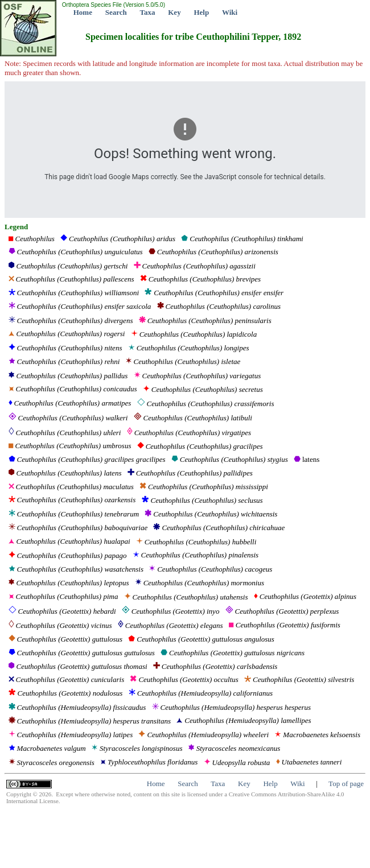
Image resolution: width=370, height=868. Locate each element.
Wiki (230, 12)
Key (174, 12)
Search (116, 12)
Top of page (346, 784)
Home (83, 12)
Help (201, 12)
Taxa (148, 12)
